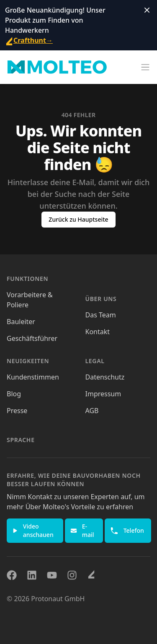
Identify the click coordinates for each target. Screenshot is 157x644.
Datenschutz (105, 377)
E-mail (82, 530)
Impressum (103, 394)
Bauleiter (21, 322)
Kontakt (98, 332)
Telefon (127, 531)
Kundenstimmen (33, 377)
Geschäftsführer (32, 338)
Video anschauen (33, 530)
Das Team (101, 315)
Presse (17, 411)
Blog (14, 394)
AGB (92, 411)
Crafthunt (29, 40)
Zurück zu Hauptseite (78, 219)
